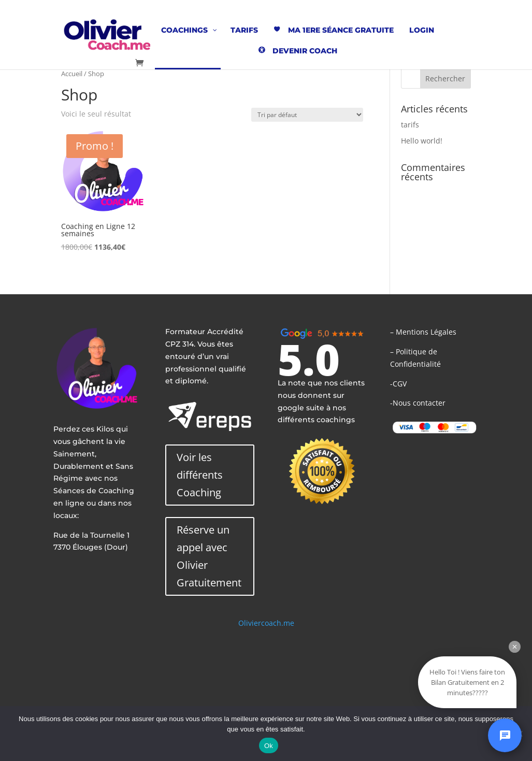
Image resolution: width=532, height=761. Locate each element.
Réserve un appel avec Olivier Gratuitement (209, 556)
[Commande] (307, 115)
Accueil (72, 74)
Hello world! (422, 141)
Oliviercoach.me (266, 623)
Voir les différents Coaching (200, 475)
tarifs (410, 125)
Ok (269, 746)
